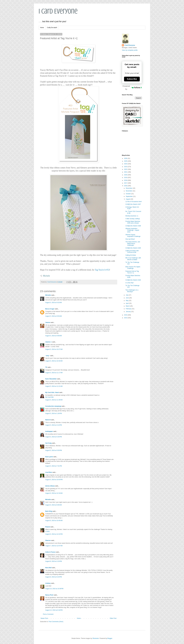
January (128, 312)
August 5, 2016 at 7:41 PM (54, 466)
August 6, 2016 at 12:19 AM (54, 493)
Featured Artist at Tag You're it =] (132, 272)
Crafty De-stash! (52, 28)
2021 (126, 172)
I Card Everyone (58, 11)
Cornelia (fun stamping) (53, 406)
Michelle (48, 295)
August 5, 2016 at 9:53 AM (54, 316)
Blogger (110, 638)
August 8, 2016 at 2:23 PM (54, 561)
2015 (126, 315)
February (129, 309)
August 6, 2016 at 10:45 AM (54, 521)
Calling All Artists (131, 255)
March (128, 306)
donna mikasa (50, 486)
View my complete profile (130, 50)
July (127, 295)
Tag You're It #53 (102, 270)
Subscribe (132, 79)
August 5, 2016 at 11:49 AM (54, 400)
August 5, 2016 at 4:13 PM (54, 425)
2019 (126, 178)
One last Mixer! (130, 239)
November (129, 191)
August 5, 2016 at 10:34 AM (54, 361)
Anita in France (50, 552)
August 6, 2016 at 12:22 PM (54, 534)
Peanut (48, 527)
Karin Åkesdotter (51, 379)
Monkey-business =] (132, 216)
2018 (126, 180)
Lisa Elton (49, 472)
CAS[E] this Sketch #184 (133, 280)
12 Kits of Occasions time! (134, 202)
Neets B (48, 420)
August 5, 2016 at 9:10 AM (54, 303)
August (128, 199)
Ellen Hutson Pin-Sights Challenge (133, 268)
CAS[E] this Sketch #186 (133, 226)
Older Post (113, 618)
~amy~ (48, 356)
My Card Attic (49, 397)
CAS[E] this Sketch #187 (133, 204)
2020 (126, 175)
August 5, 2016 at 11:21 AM (54, 386)
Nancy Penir (50, 595)
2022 (126, 169)
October (128, 194)
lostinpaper (49, 431)
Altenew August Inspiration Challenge (133, 235)
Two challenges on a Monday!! (132, 291)
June (127, 298)
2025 (126, 161)
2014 (126, 318)
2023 (126, 167)
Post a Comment (48, 614)
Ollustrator (96, 638)
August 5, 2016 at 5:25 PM (54, 437)
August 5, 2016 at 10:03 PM (54, 480)
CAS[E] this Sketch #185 (133, 248)
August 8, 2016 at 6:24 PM (54, 577)
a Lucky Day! (129, 283)
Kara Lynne (49, 457)
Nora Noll (48, 568)
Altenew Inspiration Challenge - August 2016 (132, 230)
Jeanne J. (49, 342)
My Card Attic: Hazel (52, 392)
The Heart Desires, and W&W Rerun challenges (133, 243)
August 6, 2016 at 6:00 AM (54, 505)
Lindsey (48, 583)
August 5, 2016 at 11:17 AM (54, 373)
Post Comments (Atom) (56, 622)
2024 (126, 164)
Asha (48, 531)
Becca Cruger (50, 309)
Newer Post (44, 618)
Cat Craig (48, 443)
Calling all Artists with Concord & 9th (132, 252)
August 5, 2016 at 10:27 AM (54, 349)
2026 (126, 158)
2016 (126, 186)
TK (46, 367)
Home (42, 28)
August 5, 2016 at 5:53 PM (54, 450)
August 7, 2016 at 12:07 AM (54, 546)
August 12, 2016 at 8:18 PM (54, 610)
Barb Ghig (49, 511)
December (129, 188)
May (127, 301)
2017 (126, 183)
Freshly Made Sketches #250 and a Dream (133, 222)
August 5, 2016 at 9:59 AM (54, 336)
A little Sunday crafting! (133, 219)
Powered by (132, 88)
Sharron (48, 540)
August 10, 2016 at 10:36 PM (54, 589)
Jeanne (48, 322)
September (129, 196)
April (127, 303)
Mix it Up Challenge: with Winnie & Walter (133, 259)
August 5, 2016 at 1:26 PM (54, 413)
